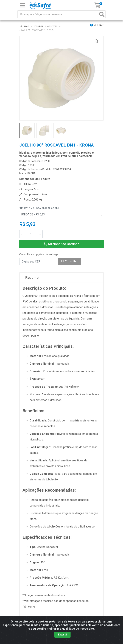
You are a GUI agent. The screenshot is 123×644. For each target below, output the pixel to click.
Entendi (62, 635)
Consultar (69, 261)
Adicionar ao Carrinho (61, 244)
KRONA (32, 173)
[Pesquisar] (102, 14)
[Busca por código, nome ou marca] (58, 14)
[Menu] (23, 5)
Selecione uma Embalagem (39, 208)
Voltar (97, 25)
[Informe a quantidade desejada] (31, 234)
